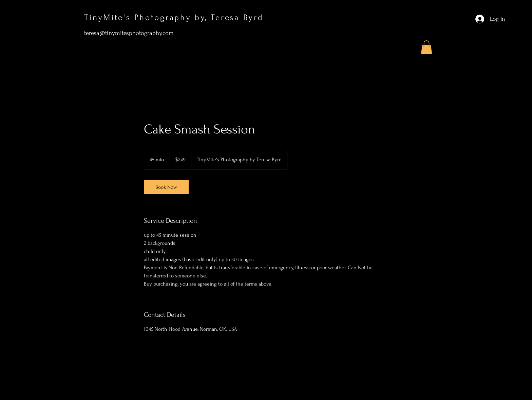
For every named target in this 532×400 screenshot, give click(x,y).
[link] (166, 187)
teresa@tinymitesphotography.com (129, 33)
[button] (426, 47)
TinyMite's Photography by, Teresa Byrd (176, 17)
